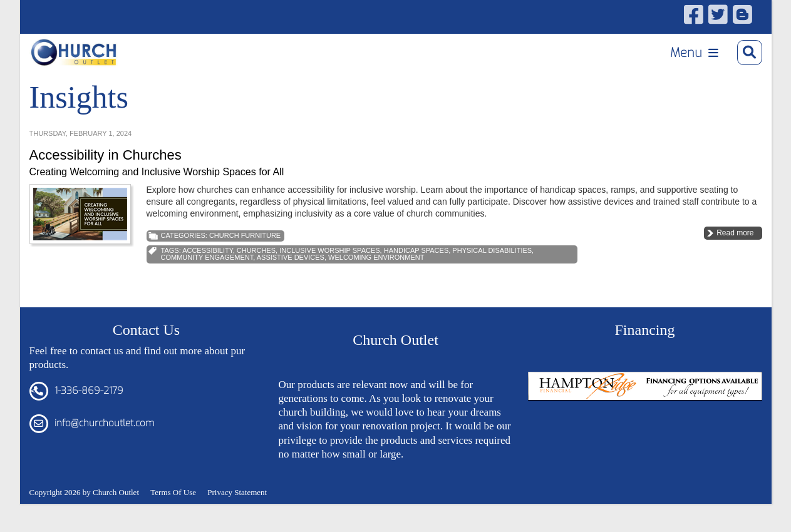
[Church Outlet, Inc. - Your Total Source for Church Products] (84, 57)
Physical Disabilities (492, 270)
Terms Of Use (173, 512)
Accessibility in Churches (106, 175)
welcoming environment (376, 277)
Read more (735, 253)
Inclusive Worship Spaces (329, 270)
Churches (256, 270)
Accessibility (208, 270)
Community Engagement (207, 277)
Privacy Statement (237, 512)
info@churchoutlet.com (104, 443)
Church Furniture (245, 255)
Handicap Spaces (416, 270)
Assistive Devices (291, 277)
